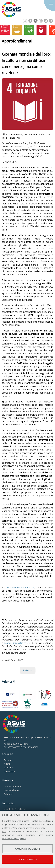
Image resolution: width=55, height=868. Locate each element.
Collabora (8, 794)
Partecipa (8, 780)
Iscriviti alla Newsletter (15, 809)
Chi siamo (8, 754)
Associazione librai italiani (20, 587)
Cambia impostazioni (28, 849)
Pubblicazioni (10, 772)
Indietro (28, 670)
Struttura (8, 768)
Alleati (7, 764)
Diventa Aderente (12, 786)
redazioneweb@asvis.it (17, 643)
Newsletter (8, 803)
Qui (4, 831)
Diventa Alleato (11, 790)
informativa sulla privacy (14, 838)
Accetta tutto (28, 859)
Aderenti (8, 760)
